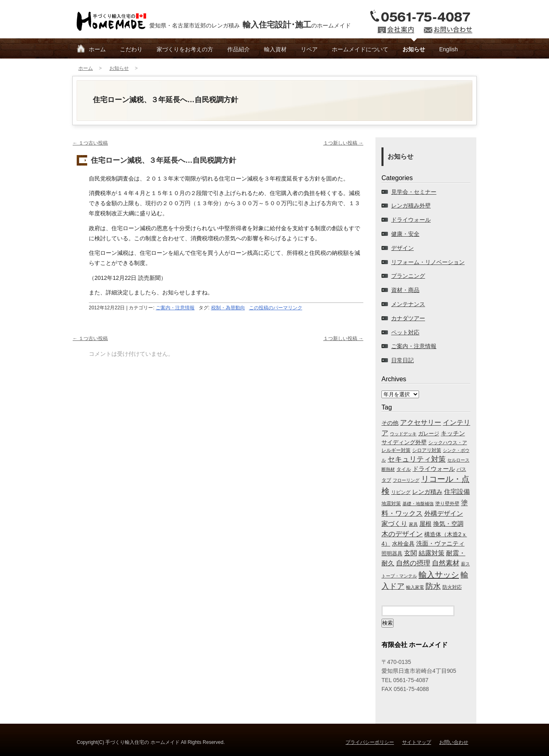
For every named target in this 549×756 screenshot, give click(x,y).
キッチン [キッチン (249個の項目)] (453, 433)
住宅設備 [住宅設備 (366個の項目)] (457, 492)
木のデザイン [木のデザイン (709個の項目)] (402, 534)
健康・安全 (405, 234)
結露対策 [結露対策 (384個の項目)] (432, 553)
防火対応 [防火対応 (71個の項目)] (452, 587)
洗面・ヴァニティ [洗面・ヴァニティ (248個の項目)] (440, 544)
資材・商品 (405, 290)
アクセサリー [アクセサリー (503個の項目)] (421, 423)
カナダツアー (408, 318)
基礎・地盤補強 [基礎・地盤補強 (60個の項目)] (418, 504)
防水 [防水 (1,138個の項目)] (433, 586)
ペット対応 (405, 332)
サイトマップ (417, 742)
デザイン (402, 248)
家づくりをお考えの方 (185, 49)
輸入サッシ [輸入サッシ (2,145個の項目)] (439, 575)
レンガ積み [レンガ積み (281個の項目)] (427, 492)
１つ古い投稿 (90, 143)
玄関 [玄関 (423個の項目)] (411, 553)
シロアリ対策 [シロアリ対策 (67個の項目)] (427, 450)
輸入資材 (275, 49)
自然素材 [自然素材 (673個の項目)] (446, 563)
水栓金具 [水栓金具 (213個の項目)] (403, 544)
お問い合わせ (454, 742)
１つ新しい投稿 (343, 143)
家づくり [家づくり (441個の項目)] (394, 523)
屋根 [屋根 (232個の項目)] (425, 524)
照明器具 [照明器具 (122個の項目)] (392, 553)
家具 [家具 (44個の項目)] (413, 524)
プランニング (408, 276)
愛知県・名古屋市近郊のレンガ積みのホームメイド (250, 25)
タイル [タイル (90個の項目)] (404, 469)
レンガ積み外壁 (411, 206)
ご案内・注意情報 (175, 308)
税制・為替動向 (228, 308)
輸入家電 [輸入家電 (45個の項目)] (415, 587)
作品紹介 (239, 49)
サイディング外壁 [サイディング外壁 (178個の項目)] (404, 442)
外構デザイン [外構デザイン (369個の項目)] (444, 513)
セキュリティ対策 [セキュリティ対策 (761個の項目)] (417, 459)
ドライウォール (411, 220)
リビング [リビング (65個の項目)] (401, 492)
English (448, 49)
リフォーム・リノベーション (428, 262)
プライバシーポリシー (370, 742)
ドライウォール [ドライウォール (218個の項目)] (434, 469)
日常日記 (402, 360)
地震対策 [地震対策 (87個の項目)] (391, 504)
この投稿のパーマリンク (276, 308)
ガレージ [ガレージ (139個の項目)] (429, 434)
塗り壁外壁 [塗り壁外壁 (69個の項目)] (447, 504)
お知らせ (414, 49)
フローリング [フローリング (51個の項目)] (406, 480)
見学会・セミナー (414, 192)
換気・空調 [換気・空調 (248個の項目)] (448, 524)
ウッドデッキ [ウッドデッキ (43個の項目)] (403, 434)
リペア (309, 49)
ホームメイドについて (360, 49)
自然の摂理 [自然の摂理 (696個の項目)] (413, 563)
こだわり (131, 49)
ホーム (97, 49)
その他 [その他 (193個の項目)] (390, 423)
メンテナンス (408, 304)
